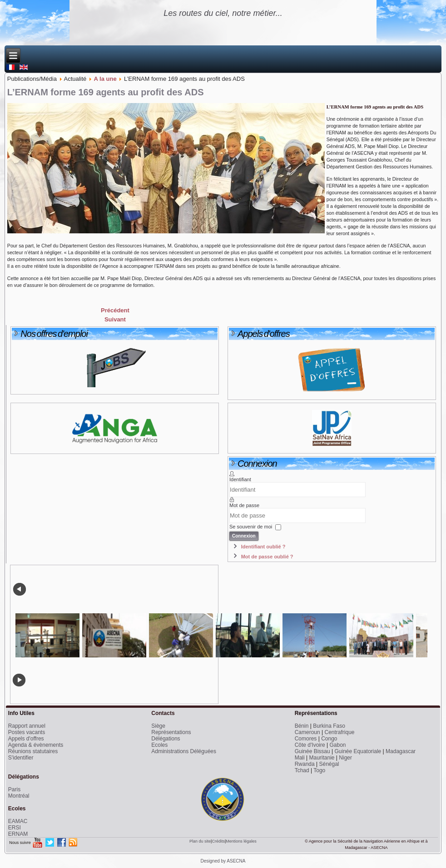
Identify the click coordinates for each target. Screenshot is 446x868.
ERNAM (18, 834)
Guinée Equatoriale (358, 751)
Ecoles (159, 745)
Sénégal (329, 764)
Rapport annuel (27, 726)
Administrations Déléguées (184, 751)
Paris (14, 789)
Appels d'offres (26, 739)
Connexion (244, 536)
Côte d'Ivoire (310, 745)
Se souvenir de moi (251, 527)
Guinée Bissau (312, 751)
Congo (329, 739)
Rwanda (305, 764)
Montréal (19, 796)
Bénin (302, 726)
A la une (105, 79)
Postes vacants (27, 732)
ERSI (15, 828)
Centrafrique (339, 732)
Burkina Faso (329, 726)
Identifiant (240, 479)
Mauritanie (322, 758)
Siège (158, 726)
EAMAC (18, 821)
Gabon (337, 745)
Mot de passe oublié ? (267, 557)
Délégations (166, 739)
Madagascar (401, 751)
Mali (300, 758)
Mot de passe (244, 505)
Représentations (171, 732)
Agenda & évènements (36, 745)
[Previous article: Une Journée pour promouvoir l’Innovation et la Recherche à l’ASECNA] (115, 310)
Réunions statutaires (33, 751)
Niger (345, 758)
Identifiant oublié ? (263, 547)
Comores (306, 739)
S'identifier (21, 758)
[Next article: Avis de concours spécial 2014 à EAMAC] (115, 319)
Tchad (302, 770)
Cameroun (307, 732)
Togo (319, 770)
